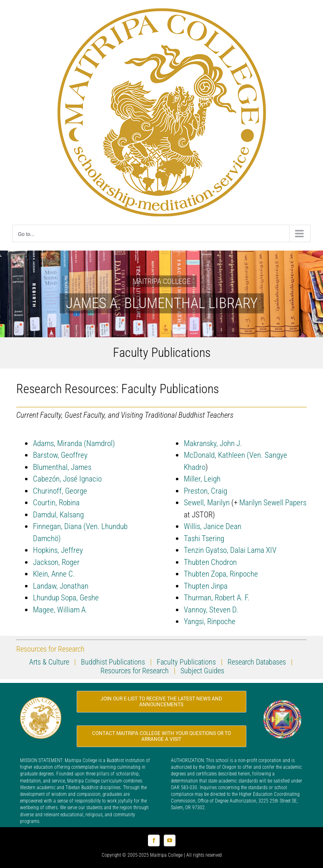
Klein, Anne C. (54, 574)
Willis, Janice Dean (213, 526)
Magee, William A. (60, 610)
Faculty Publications (186, 662)
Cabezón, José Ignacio (67, 479)
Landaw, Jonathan (61, 586)
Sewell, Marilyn (207, 503)
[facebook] (154, 840)
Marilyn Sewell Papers (273, 503)
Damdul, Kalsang (58, 515)
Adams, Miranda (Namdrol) (74, 443)
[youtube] (170, 840)
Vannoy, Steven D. (211, 610)
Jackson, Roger (56, 562)
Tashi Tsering (204, 538)
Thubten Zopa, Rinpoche (221, 574)
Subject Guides (202, 671)
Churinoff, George (60, 491)
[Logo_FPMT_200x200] (282, 702)
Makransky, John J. (213, 443)
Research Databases (257, 662)
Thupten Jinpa (206, 586)
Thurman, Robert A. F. (217, 598)
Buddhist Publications (112, 662)
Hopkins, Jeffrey (58, 550)
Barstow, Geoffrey (60, 455)
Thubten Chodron (210, 562)
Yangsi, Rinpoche (210, 621)
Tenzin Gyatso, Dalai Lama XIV (230, 550)
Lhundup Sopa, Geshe (66, 598)
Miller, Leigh (202, 479)
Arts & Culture (49, 662)
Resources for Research (135, 671)
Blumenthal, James (62, 467)
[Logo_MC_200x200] (41, 701)
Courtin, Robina (56, 503)
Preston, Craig (205, 491)
